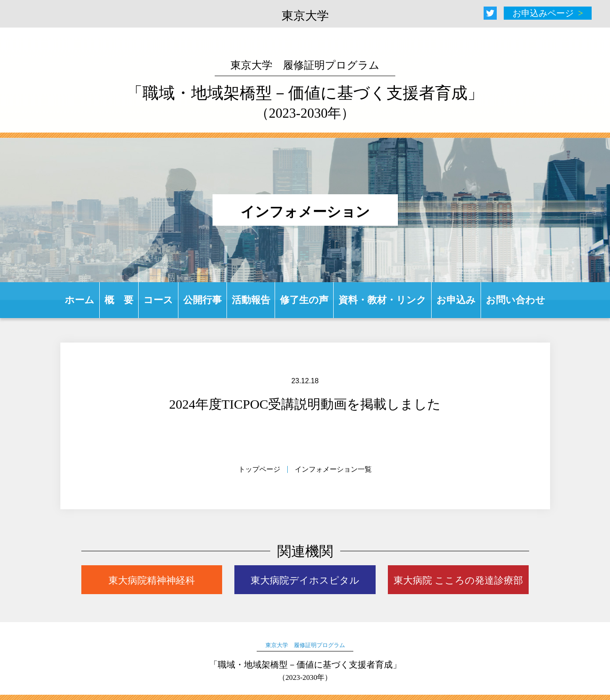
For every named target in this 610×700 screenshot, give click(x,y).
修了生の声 (304, 300)
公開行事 (202, 300)
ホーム (80, 300)
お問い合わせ (516, 300)
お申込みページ (543, 13)
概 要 (119, 300)
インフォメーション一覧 (333, 469)
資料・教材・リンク (382, 300)
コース (158, 300)
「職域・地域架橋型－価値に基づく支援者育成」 (305, 90)
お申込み (456, 300)
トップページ (259, 469)
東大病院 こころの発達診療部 (458, 580)
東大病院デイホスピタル (305, 580)
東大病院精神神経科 (152, 580)
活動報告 (251, 300)
